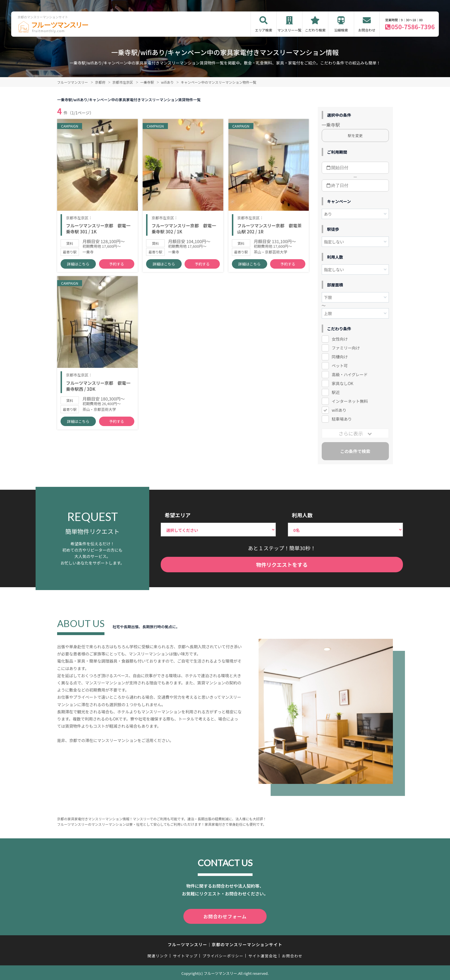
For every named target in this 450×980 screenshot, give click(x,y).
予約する (117, 264)
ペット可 (340, 366)
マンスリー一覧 (290, 30)
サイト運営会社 (263, 955)
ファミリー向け (346, 348)
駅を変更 (355, 135)
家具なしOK (343, 383)
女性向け (340, 339)
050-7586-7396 (413, 27)
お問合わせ (367, 30)
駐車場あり (342, 419)
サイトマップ (185, 955)
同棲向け (340, 357)
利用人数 (302, 515)
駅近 (336, 392)
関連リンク (158, 955)
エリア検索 (263, 30)
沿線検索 (341, 30)
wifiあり (339, 410)
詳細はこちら (78, 264)
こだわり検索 (315, 30)
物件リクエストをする (282, 565)
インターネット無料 (350, 401)
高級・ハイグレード (350, 374)
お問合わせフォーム (225, 916)
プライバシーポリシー (223, 955)
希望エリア (178, 515)
